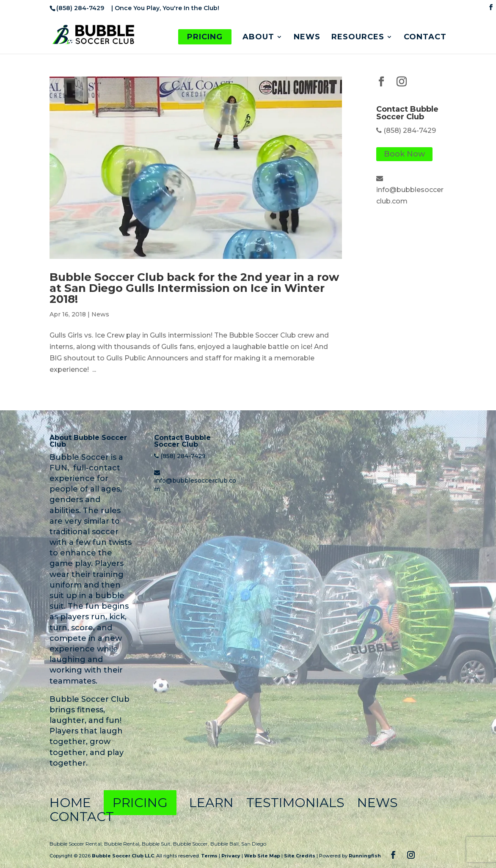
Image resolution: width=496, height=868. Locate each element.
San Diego (254, 844)
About (258, 38)
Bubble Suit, (157, 844)
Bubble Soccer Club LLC (123, 856)
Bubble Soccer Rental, (77, 844)
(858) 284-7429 (410, 130)
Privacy (231, 856)
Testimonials (295, 803)
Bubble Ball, (226, 844)
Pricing (205, 37)
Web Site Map (262, 856)
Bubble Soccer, (192, 844)
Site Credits (300, 856)
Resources (358, 38)
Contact (425, 38)
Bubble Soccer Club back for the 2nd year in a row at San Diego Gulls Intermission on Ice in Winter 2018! (194, 288)
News (307, 38)
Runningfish (365, 856)
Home (70, 803)
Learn (211, 803)
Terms (209, 856)
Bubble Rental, (123, 844)
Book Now (404, 154)
